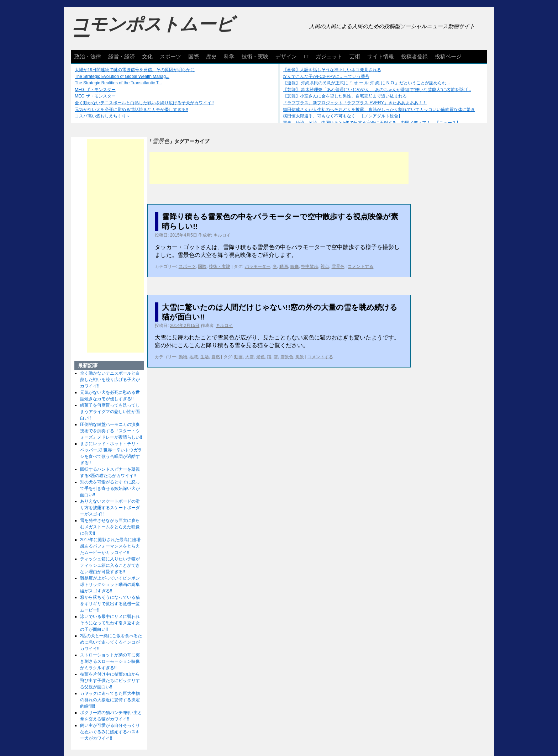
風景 (300, 357)
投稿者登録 (414, 56)
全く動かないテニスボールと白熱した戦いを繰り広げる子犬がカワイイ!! (144, 103)
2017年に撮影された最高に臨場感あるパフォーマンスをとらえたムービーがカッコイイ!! (110, 546)
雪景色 (338, 266)
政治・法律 (88, 56)
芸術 (355, 56)
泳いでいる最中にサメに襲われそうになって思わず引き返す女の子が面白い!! (110, 623)
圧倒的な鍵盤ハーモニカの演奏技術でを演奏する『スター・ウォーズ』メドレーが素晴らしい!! (111, 431)
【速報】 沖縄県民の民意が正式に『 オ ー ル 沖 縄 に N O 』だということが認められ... (366, 83)
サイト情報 (381, 56)
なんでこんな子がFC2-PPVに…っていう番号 (326, 76)
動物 (183, 357)
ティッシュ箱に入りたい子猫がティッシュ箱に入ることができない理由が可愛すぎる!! (110, 565)
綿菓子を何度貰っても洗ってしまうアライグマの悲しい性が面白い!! (110, 412)
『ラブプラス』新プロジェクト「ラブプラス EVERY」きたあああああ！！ (355, 103)
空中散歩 (310, 266)
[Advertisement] (279, 168)
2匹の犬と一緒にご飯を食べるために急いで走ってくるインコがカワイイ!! (111, 642)
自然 (216, 357)
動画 (284, 266)
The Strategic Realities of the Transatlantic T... (118, 83)
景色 (260, 357)
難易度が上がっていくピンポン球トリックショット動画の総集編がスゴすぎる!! (110, 585)
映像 (295, 266)
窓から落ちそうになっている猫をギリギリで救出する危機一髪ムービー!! (110, 604)
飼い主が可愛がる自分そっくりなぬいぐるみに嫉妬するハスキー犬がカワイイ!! (110, 732)
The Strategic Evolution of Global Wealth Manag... (122, 76)
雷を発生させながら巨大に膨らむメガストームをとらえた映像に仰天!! (110, 527)
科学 (229, 56)
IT (306, 56)
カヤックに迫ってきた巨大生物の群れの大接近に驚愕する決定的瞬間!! (110, 700)
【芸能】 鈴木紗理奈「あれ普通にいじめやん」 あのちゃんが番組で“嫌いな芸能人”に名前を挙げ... (377, 90)
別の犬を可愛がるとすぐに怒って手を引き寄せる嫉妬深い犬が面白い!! (110, 488)
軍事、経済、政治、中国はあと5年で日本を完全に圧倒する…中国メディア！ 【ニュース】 (372, 123)
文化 (147, 56)
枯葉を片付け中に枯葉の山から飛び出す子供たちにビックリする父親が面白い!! (110, 681)
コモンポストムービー (152, 31)
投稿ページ (448, 56)
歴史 (211, 56)
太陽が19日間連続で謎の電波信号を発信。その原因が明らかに (135, 70)
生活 (205, 357)
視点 (325, 266)
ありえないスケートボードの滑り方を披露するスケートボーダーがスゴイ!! (110, 508)
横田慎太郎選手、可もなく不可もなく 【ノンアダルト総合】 (343, 116)
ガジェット (329, 56)
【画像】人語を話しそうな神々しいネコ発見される (332, 70)
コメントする (360, 266)
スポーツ (170, 56)
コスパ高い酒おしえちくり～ (102, 116)
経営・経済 (122, 56)
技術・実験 (255, 56)
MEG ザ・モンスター (95, 90)
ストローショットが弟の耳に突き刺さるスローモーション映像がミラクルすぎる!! (110, 661)
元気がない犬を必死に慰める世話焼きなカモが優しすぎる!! (131, 110)
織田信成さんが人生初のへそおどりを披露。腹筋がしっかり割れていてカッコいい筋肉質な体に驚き (379, 110)
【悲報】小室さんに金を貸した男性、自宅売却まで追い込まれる (345, 96)
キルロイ (222, 235)
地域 (194, 357)
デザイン (286, 56)
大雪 (249, 357)
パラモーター (258, 266)
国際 (194, 56)
